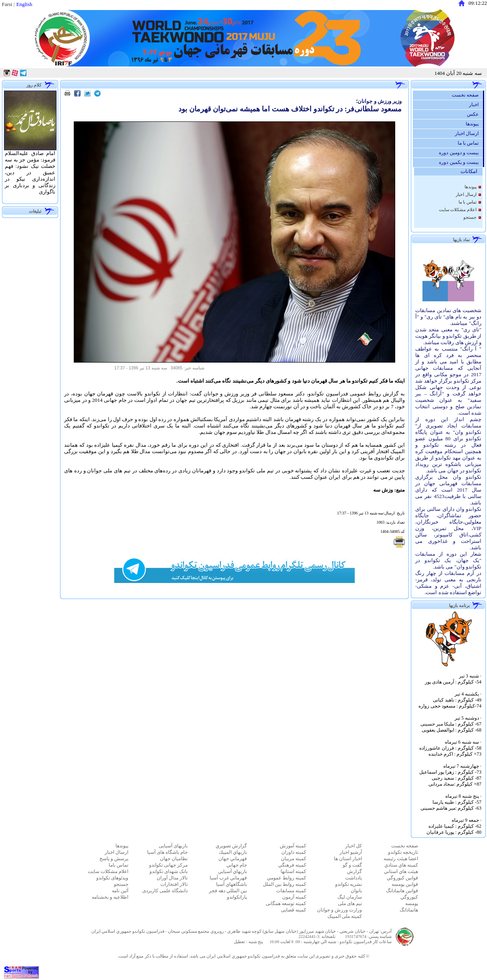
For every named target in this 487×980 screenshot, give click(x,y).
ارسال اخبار (469, 133)
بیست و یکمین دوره (461, 162)
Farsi (7, 4)
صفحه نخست (467, 95)
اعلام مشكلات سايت (458, 210)
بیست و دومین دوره (461, 153)
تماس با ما (470, 143)
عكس (475, 114)
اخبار (476, 105)
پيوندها (474, 124)
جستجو (470, 217)
